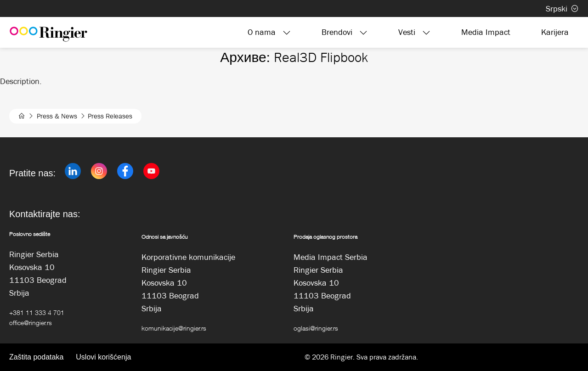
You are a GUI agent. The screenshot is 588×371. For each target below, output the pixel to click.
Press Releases (110, 116)
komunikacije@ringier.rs (174, 328)
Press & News (57, 116)
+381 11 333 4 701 (37, 312)
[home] (22, 116)
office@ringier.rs (31, 323)
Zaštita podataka (36, 357)
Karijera (555, 32)
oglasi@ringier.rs (316, 328)
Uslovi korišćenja (103, 357)
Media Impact (486, 32)
